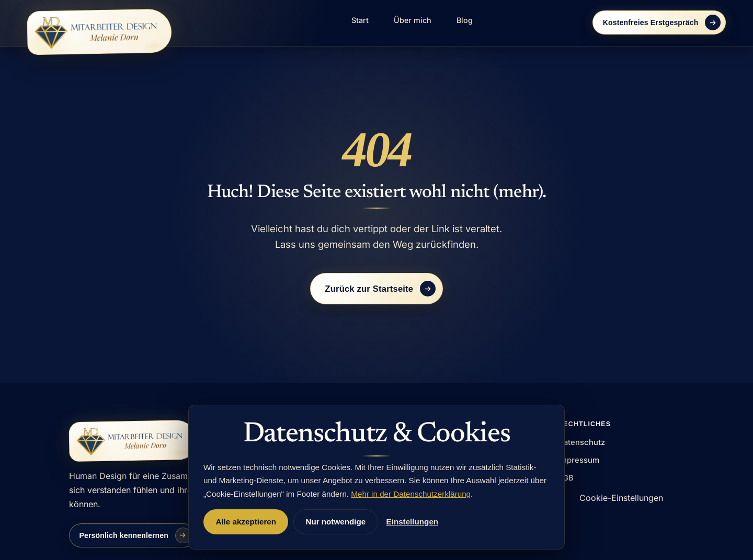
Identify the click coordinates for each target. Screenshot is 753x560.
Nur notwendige (335, 522)
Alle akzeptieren (246, 522)
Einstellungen (413, 522)
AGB (566, 478)
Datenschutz (581, 442)
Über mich (413, 20)
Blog (465, 20)
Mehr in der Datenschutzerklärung (411, 494)
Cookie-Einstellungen (621, 498)
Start (360, 20)
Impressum (579, 460)
